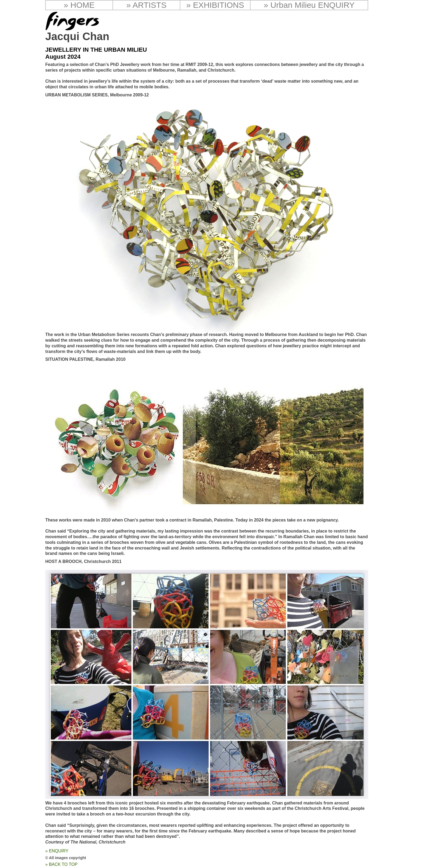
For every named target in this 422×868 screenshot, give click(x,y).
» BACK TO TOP (61, 864)
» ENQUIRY (57, 851)
